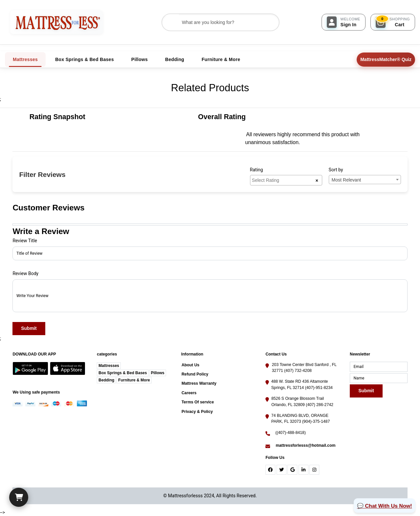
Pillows (158, 373)
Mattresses (109, 366)
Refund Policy (195, 374)
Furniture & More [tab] (221, 59)
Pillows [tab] (139, 59)
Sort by (336, 170)
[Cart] (19, 497)
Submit (29, 329)
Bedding (106, 380)
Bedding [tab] (175, 59)
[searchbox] (284, 180)
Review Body (25, 273)
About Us (190, 365)
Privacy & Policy (197, 412)
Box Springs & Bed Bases (123, 373)
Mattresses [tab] (25, 59)
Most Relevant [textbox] (346, 180)
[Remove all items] (317, 180)
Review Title (25, 241)
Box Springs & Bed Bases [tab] (84, 59)
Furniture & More (134, 380)
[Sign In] (344, 22)
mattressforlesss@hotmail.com (305, 445)
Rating (257, 170)
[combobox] (286, 180)
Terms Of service (198, 402)
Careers (189, 393)
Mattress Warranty (199, 383)
